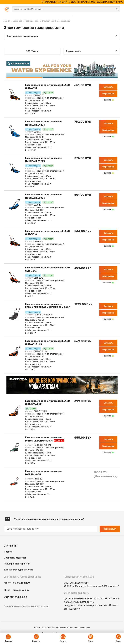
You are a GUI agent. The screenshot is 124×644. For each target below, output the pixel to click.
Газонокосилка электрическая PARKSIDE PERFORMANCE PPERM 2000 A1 (48, 306)
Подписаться (110, 529)
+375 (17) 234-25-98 (15, 597)
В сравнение (108, 94)
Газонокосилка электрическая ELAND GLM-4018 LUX (47, 343)
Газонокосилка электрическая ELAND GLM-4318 (47, 87)
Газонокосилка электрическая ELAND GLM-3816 (47, 233)
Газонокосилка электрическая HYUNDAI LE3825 (43, 196)
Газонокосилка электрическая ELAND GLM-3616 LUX (47, 403)
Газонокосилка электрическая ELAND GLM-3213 (47, 269)
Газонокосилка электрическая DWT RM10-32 (43, 473)
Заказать (108, 87)
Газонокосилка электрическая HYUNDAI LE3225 (43, 160)
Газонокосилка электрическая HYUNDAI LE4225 (43, 123)
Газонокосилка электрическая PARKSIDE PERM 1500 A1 (45, 439)
